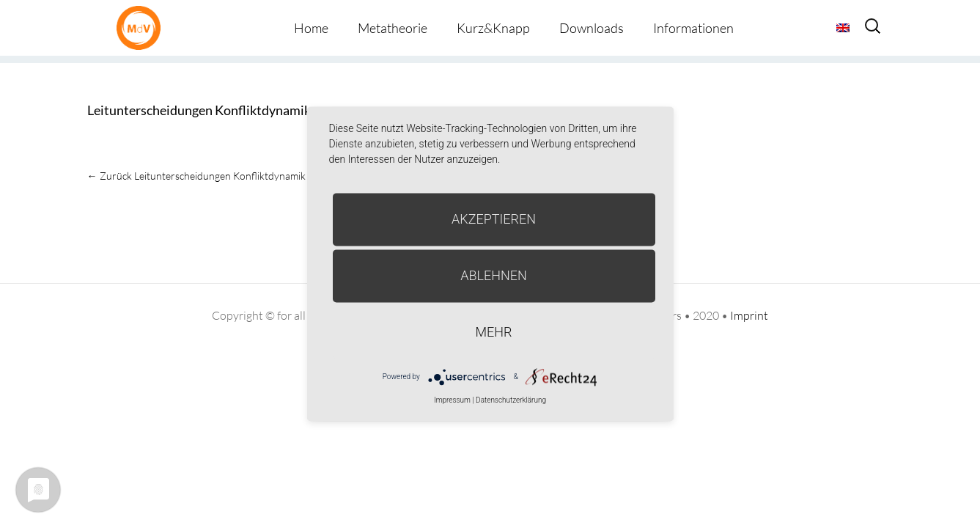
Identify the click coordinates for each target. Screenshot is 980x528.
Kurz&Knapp (493, 28)
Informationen (693, 28)
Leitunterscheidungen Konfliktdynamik (199, 110)
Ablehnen (494, 275)
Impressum (452, 400)
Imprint (749, 315)
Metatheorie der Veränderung (142, 27)
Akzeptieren (494, 219)
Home (311, 28)
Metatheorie (393, 28)
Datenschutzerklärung (511, 400)
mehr (494, 332)
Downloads (592, 28)
